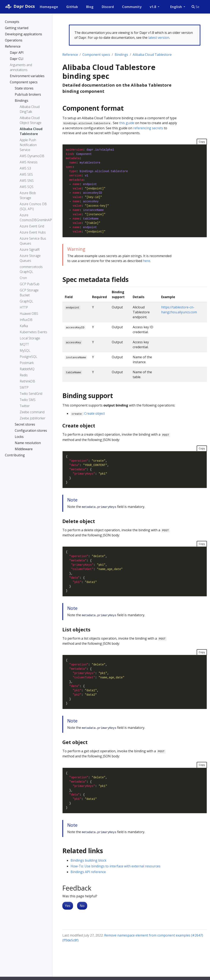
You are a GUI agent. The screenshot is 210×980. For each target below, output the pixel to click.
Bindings (121, 55)
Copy (202, 142)
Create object (95, 413)
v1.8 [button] (153, 7)
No (82, 906)
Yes (68, 906)
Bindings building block (88, 860)
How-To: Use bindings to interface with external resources (115, 866)
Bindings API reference (88, 872)
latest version (159, 38)
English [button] (176, 7)
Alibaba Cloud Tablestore (152, 55)
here (147, 261)
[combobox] (197, 7)
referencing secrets (148, 128)
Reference (70, 55)
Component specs (96, 55)
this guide (127, 123)
